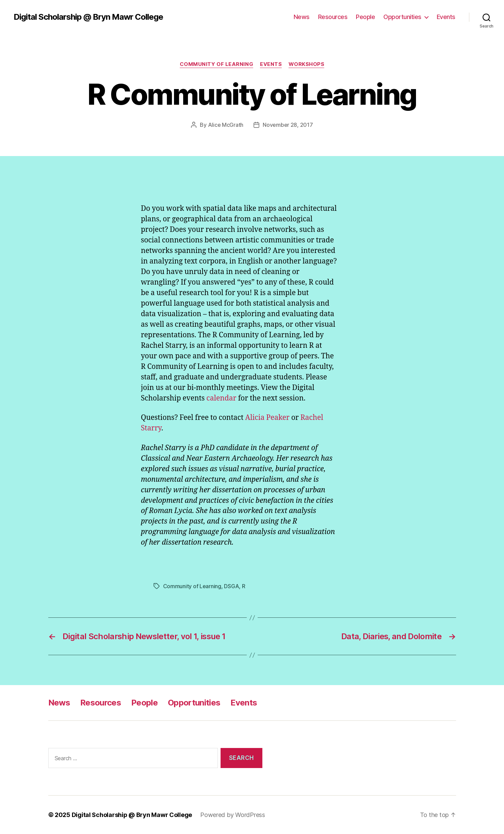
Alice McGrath (226, 125)
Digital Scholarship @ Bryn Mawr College (88, 17)
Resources (333, 17)
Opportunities (402, 17)
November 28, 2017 (288, 125)
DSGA (231, 586)
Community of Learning (217, 64)
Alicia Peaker (267, 418)
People (365, 17)
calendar (221, 398)
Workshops (306, 64)
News (302, 17)
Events (446, 17)
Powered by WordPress (233, 815)
